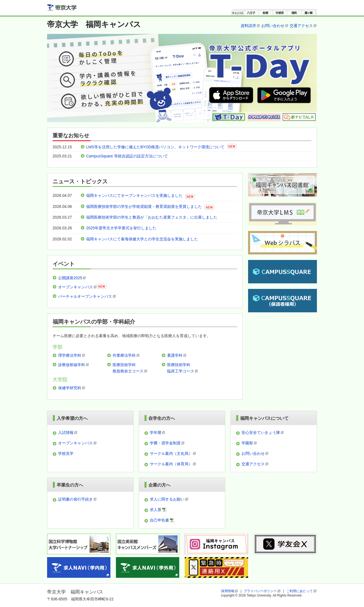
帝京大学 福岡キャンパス (94, 24)
